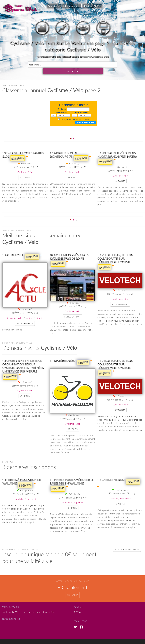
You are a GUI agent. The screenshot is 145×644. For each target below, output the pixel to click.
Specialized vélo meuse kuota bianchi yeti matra (117, 148)
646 (104, 260)
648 (83, 356)
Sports (40, 311)
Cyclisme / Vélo (25, 165)
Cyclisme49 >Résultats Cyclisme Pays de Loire (69, 250)
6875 (81, 151)
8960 (25, 478)
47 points (25, 171)
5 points (120, 497)
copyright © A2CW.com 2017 (75, 638)
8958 (58, 482)
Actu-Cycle (15, 248)
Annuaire (52, 6)
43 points (120, 174)
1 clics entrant (72, 310)
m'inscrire (73, 588)
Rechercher (85, 116)
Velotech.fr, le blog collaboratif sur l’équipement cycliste (115, 252)
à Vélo (29, 311)
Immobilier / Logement (25, 492)
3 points (73, 501)
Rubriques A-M (71, 6)
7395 (105, 155)
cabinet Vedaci (113, 473)
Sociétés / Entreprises (120, 492)
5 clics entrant (25, 317)
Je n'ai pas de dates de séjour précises (75, 113)
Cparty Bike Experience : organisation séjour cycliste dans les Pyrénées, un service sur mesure (23, 359)
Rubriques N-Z (92, 6)
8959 (133, 475)
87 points (73, 422)
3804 (58, 257)
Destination (62, 103)
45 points (73, 171)
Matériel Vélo (65, 354)
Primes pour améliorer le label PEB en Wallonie (72, 475)
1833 (32, 250)
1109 (10, 370)
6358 (17, 151)
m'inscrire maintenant (127, 543)
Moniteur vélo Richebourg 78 (63, 148)
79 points (25, 389)
